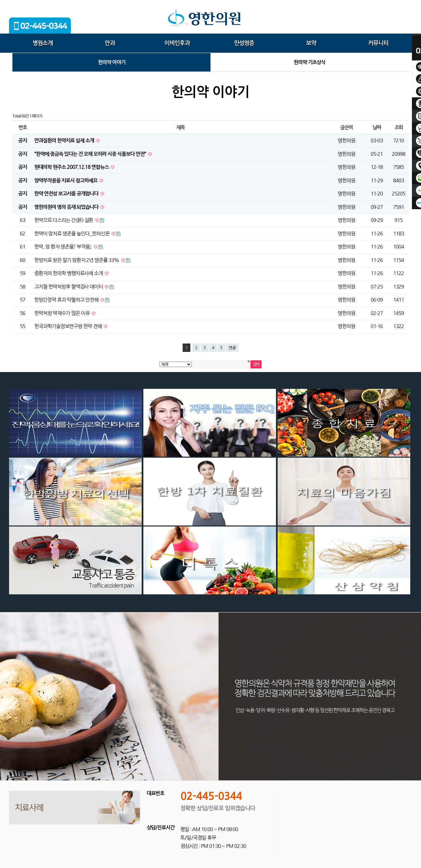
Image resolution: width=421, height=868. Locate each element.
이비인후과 (177, 43)
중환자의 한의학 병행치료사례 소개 (69, 273)
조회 (399, 127)
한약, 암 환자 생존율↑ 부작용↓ (63, 247)
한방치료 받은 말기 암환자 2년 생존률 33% (77, 260)
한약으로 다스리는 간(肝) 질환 (64, 220)
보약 (311, 43)
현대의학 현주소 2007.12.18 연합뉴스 (72, 167)
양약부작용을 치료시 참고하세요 (66, 180)
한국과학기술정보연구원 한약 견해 (68, 326)
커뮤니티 (378, 43)
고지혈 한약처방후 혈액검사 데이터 (69, 287)
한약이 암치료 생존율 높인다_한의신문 (72, 234)
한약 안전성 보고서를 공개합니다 (67, 194)
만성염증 (244, 43)
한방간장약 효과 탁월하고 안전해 (67, 300)
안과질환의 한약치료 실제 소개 (65, 141)
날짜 (377, 127)
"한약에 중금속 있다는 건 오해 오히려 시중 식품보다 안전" (91, 154)
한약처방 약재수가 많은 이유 (62, 313)
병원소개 (43, 43)
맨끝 (232, 348)
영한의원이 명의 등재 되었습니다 (67, 207)
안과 (110, 43)
